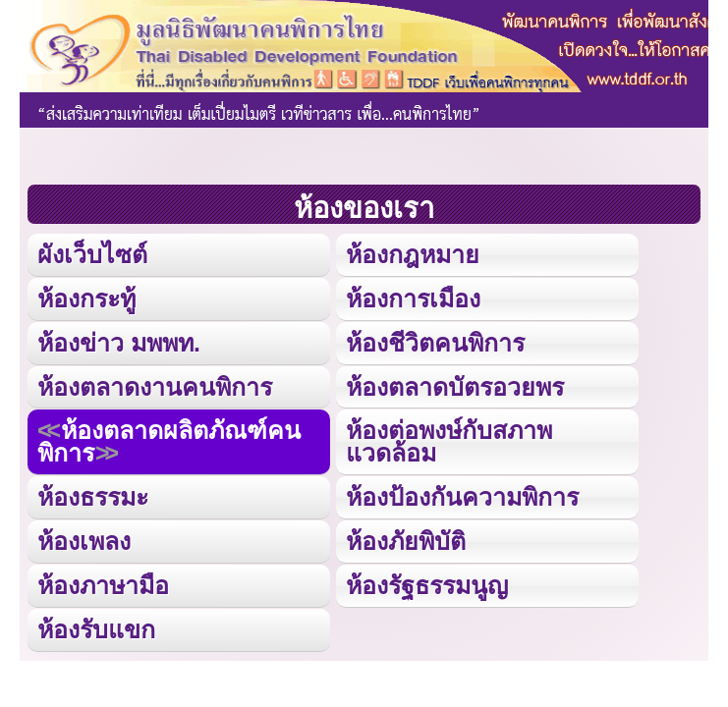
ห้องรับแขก (96, 629)
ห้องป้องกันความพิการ (462, 497)
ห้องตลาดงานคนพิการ (155, 387)
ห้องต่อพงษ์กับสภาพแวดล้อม (449, 441)
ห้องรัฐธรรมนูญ (427, 585)
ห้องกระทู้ (86, 299)
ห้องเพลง (84, 541)
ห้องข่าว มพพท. (119, 343)
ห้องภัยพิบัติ (406, 541)
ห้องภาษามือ (103, 585)
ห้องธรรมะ (93, 497)
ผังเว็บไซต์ (92, 254)
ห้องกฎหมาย (413, 254)
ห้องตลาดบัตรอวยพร (455, 387)
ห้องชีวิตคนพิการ (435, 343)
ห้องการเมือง (413, 299)
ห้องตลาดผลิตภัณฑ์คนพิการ (169, 441)
